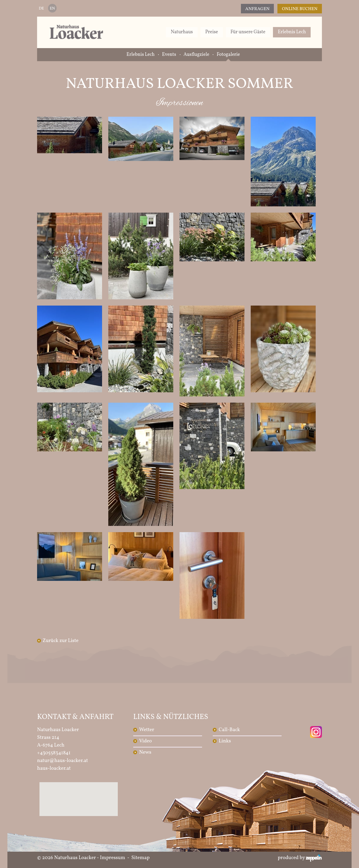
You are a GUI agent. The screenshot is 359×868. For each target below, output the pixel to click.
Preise (212, 32)
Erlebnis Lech (292, 32)
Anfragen (258, 9)
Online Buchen (300, 9)
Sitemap (141, 858)
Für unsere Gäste (248, 32)
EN (52, 9)
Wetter (147, 730)
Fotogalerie (228, 55)
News (145, 752)
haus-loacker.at (54, 768)
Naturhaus (182, 32)
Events (169, 55)
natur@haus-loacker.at (63, 761)
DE (41, 9)
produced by (300, 858)
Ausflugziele (197, 55)
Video (146, 741)
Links (225, 741)
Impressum (113, 858)
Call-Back (229, 730)
